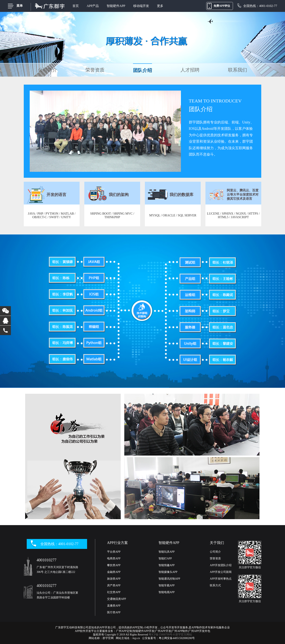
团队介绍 (142, 70)
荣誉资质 (95, 70)
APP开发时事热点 (221, 579)
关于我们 (217, 543)
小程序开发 (151, 627)
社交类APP (114, 592)
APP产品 (93, 6)
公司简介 (47, 70)
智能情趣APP (167, 565)
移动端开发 (141, 6)
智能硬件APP (116, 6)
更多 (160, 6)
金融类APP (114, 572)
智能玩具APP (167, 552)
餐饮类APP (114, 565)
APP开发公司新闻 (221, 572)
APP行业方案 (117, 543)
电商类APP (114, 559)
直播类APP (114, 606)
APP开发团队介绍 (221, 565)
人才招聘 (190, 70)
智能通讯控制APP (169, 579)
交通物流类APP (117, 599)
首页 (76, 6)
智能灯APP (165, 559)
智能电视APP (167, 592)
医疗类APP (114, 612)
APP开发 (105, 627)
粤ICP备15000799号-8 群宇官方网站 (170, 635)
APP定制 (138, 627)
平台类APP (114, 552)
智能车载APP (167, 586)
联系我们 (237, 70)
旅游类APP (114, 579)
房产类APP (114, 586)
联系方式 (215, 586)
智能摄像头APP (168, 572)
